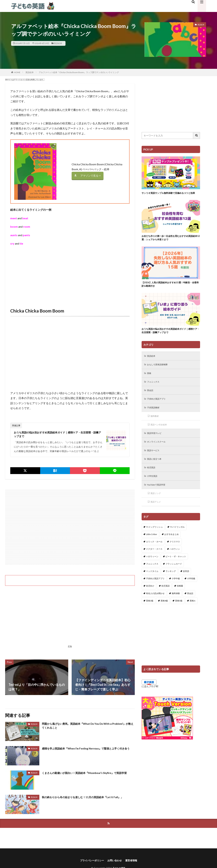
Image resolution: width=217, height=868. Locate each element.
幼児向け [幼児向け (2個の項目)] (150, 598)
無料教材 (156, 425)
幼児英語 (152, 478)
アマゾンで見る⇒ (91, 176)
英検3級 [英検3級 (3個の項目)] (150, 613)
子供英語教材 (155, 416)
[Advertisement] (70, 273)
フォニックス (155, 389)
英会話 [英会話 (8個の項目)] (190, 605)
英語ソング (157, 505)
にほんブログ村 (150, 698)
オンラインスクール (158, 452)
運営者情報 (134, 862)
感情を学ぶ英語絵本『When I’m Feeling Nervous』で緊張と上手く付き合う (88, 752)
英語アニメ (157, 514)
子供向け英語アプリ (158, 407)
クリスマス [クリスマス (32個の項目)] (175, 554)
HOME (17, 72)
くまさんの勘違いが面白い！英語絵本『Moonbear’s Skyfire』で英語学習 (88, 776)
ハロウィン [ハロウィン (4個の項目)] (175, 561)
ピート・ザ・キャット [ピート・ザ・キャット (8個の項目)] (176, 568)
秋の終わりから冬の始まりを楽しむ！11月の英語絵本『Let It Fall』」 (84, 800)
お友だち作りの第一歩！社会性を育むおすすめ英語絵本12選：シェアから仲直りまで (170, 242)
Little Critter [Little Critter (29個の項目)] (152, 546)
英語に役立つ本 (156, 469)
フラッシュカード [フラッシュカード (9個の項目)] (174, 576)
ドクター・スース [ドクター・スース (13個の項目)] (154, 561)
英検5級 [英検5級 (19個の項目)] (179, 613)
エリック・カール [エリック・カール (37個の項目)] (154, 554)
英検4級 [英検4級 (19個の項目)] (164, 613)
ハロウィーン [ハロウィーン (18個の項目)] (152, 568)
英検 (150, 381)
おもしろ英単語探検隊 (159, 372)
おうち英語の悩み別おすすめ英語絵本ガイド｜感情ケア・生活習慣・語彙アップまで (58, 435)
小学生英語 (153, 487)
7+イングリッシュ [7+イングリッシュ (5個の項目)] (154, 539)
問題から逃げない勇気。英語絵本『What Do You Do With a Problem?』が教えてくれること (83, 728)
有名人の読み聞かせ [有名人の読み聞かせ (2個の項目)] (155, 605)
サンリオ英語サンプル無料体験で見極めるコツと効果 (170, 195)
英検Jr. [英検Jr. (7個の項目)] (193, 613)
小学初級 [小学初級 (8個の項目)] (191, 591)
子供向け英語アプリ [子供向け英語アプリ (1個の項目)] (155, 591)
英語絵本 (58, 43)
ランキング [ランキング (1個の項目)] (171, 583)
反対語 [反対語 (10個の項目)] (186, 583)
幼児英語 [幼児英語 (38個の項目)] (166, 598)
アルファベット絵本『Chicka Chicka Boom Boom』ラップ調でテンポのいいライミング (79, 72)
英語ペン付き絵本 (160, 434)
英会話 (151, 398)
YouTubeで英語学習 (158, 496)
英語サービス (155, 460)
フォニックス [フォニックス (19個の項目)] (152, 576)
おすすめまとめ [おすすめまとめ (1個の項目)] (172, 546)
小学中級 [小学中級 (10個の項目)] (176, 591)
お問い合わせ (115, 862)
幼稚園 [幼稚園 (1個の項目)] (180, 598)
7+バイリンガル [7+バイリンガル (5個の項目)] (177, 539)
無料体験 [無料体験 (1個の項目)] (176, 605)
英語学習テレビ (156, 443)
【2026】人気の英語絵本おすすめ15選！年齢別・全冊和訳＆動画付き (171, 290)
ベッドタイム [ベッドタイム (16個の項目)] (152, 583)
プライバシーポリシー (90, 862)
